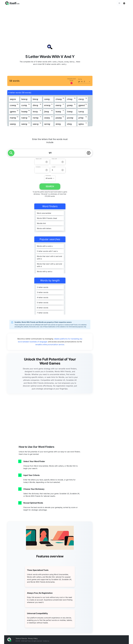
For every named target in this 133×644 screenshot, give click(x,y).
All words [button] (49, 178)
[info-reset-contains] (47, 170)
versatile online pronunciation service (50, 344)
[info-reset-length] (63, 170)
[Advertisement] (66, 22)
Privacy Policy (33, 638)
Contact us (46, 641)
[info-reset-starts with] (47, 162)
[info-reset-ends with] (63, 162)
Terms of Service (21, 638)
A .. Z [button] (83, 82)
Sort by (80, 79)
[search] (11, 153)
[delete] (89, 153)
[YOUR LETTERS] (50, 153)
